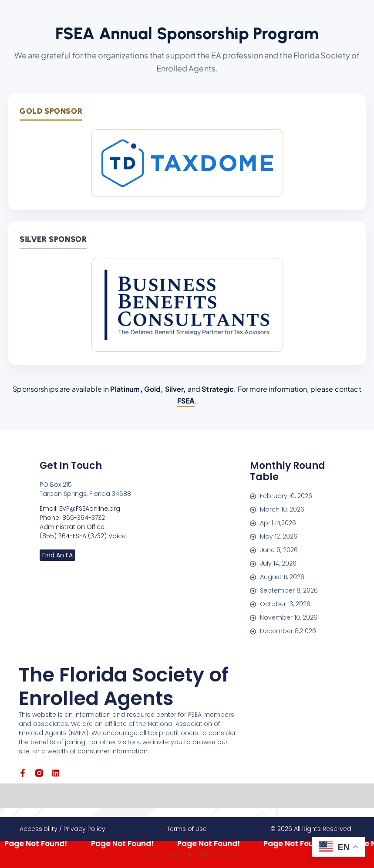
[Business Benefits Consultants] (187, 305)
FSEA (186, 401)
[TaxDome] (187, 163)
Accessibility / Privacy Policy (62, 829)
